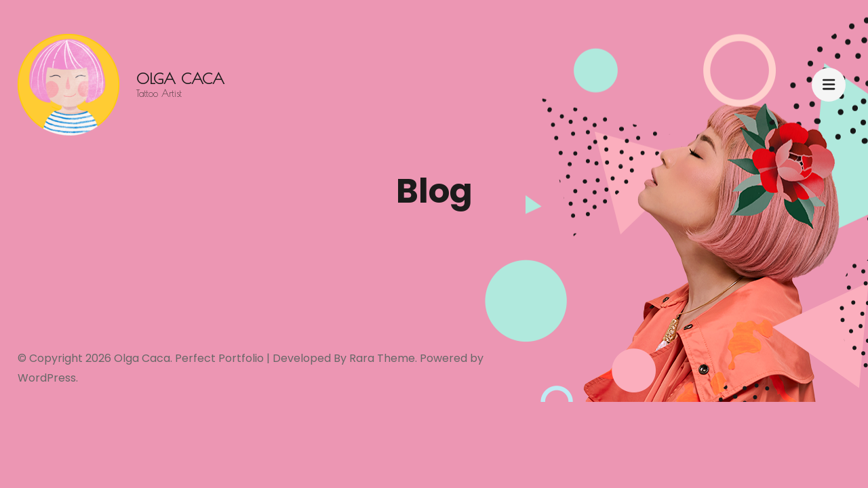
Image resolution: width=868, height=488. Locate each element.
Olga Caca (180, 79)
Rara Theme (382, 358)
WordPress (47, 378)
